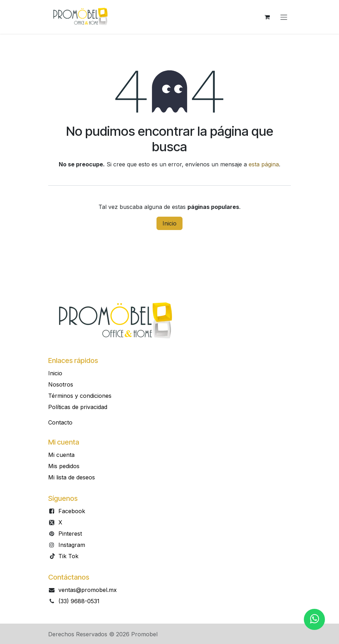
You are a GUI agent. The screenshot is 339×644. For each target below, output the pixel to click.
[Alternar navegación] (284, 17)
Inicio (169, 223)
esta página (264, 164)
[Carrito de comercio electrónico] (267, 17)
